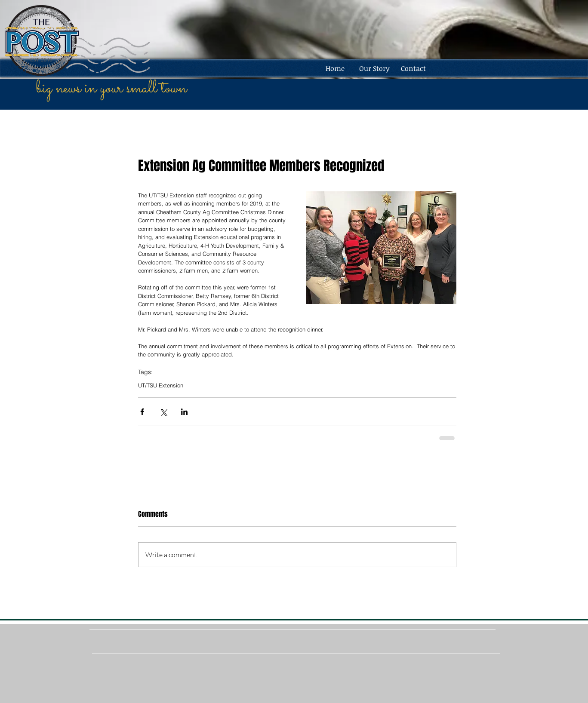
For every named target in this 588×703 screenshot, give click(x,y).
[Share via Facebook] (142, 412)
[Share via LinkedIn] (184, 412)
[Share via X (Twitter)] (163, 412)
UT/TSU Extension (161, 385)
